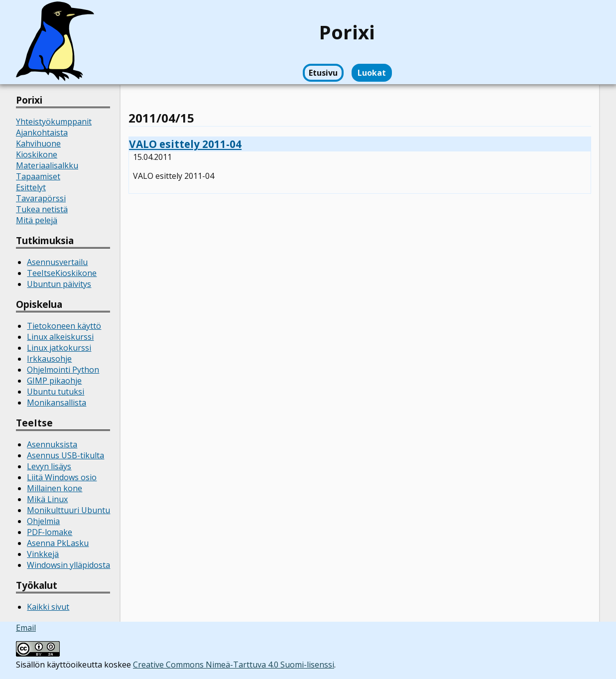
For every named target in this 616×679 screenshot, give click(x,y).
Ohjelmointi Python (63, 370)
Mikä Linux (47, 499)
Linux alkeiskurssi (60, 337)
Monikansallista (57, 403)
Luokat (372, 73)
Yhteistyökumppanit (54, 122)
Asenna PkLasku (58, 543)
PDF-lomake (50, 532)
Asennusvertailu (57, 262)
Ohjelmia (43, 521)
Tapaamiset (38, 176)
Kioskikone (37, 154)
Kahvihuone (38, 143)
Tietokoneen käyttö (64, 326)
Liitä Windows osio (62, 477)
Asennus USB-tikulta (65, 455)
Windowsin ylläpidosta (68, 565)
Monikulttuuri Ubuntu (68, 510)
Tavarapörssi (41, 198)
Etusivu (323, 73)
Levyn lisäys (49, 466)
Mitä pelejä (37, 220)
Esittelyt (31, 187)
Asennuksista (52, 444)
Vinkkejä (43, 554)
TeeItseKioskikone (62, 273)
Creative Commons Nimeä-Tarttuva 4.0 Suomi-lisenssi (234, 665)
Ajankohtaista (42, 133)
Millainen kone (55, 488)
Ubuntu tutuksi (56, 392)
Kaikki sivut (48, 607)
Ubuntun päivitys (59, 284)
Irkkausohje (49, 359)
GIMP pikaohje (54, 381)
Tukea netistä (42, 209)
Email (26, 628)
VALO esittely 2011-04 (185, 144)
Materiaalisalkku (47, 165)
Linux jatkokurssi (59, 348)
